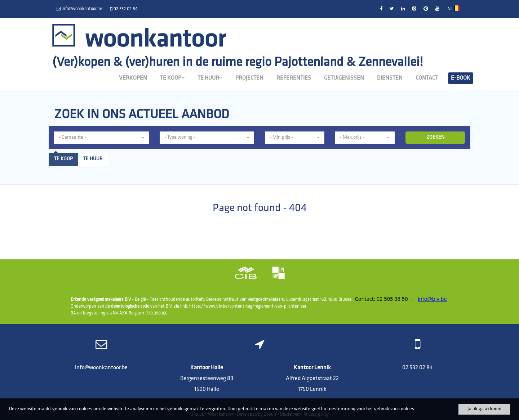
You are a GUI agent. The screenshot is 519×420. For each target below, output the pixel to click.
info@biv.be (432, 299)
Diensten (390, 78)
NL (454, 8)
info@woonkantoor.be (101, 368)
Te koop (172, 78)
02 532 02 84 (418, 368)
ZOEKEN (435, 137)
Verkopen (133, 78)
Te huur (210, 78)
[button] (101, 138)
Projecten (249, 78)
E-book (461, 78)
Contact (427, 78)
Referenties (294, 78)
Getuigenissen (344, 78)
